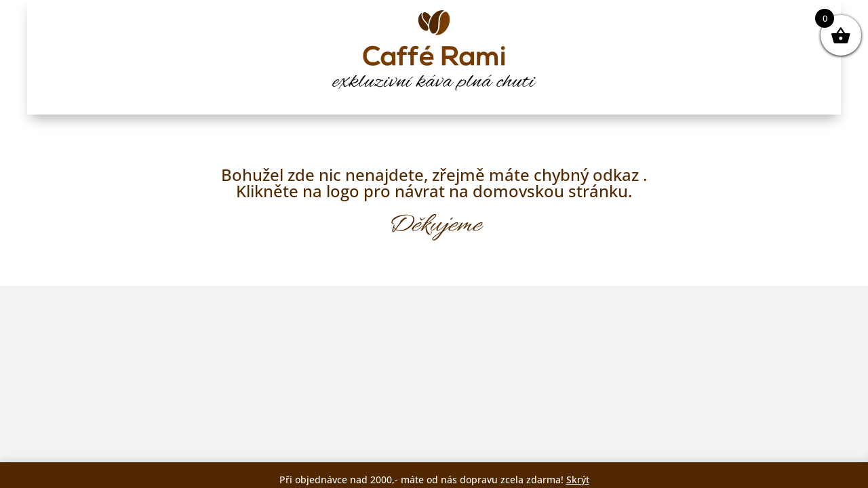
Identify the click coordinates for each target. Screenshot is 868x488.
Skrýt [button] (578, 480)
